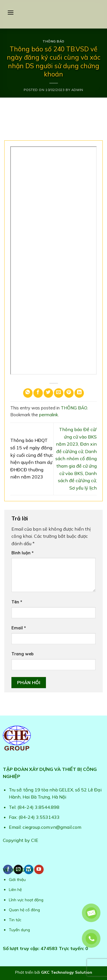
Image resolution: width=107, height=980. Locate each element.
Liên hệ (15, 889)
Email (19, 628)
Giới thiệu (17, 879)
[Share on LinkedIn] (79, 393)
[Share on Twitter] (48, 393)
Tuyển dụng (19, 930)
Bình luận (23, 553)
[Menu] (11, 12)
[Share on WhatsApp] (28, 393)
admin (77, 90)
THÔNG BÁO (53, 41)
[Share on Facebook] (38, 393)
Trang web (23, 654)
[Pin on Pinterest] (69, 393)
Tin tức (15, 920)
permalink (49, 415)
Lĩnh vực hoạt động (26, 900)
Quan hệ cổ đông (24, 910)
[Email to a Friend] (59, 393)
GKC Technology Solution (67, 972)
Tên (17, 602)
